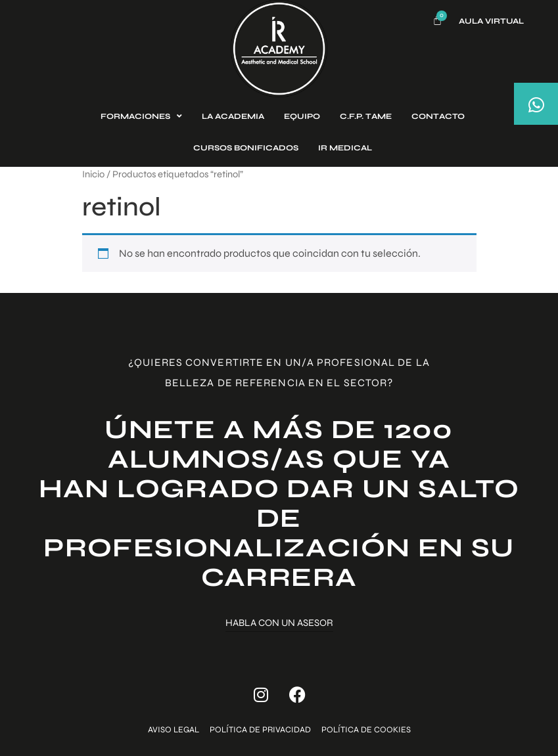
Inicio (93, 174)
